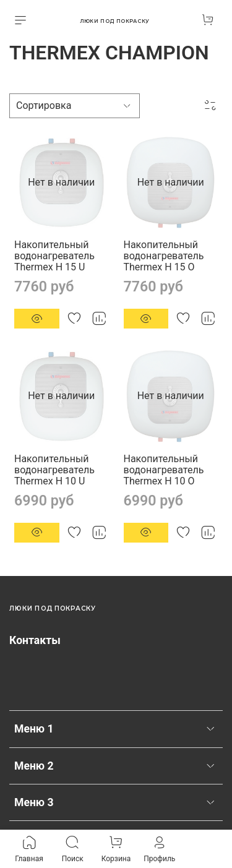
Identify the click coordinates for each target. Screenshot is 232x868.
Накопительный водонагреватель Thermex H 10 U (54, 470)
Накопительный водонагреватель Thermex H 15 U (54, 256)
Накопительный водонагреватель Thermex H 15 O (164, 256)
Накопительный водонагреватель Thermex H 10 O (164, 470)
